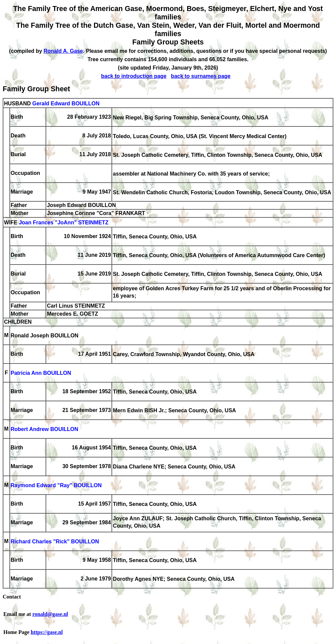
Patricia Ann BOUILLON (41, 373)
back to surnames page (201, 76)
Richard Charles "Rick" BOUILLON (55, 542)
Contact (12, 597)
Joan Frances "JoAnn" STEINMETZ (64, 223)
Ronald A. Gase (63, 51)
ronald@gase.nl (50, 614)
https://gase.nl (47, 632)
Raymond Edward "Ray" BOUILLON (56, 486)
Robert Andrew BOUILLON (45, 430)
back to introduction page (134, 76)
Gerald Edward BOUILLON (66, 103)
